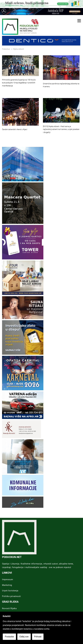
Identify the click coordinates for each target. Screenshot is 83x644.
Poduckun (6, 49)
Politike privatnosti (11, 596)
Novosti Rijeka (9, 608)
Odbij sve (24, 637)
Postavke (9, 637)
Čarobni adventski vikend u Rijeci (15, 129)
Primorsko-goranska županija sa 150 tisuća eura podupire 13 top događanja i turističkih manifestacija (19, 83)
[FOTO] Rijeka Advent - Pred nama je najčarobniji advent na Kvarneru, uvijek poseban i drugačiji (61, 129)
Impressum (8, 579)
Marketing (7, 585)
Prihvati (38, 637)
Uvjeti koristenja (10, 591)
